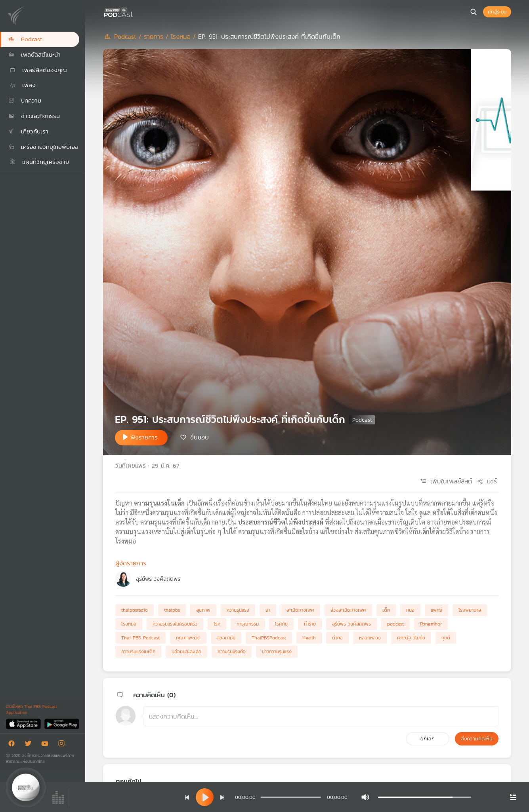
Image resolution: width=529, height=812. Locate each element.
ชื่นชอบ (200, 437)
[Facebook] (13, 745)
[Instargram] (63, 745)
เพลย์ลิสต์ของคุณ (38, 70)
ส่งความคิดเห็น (477, 739)
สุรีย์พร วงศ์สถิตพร (158, 579)
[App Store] (24, 724)
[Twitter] (30, 745)
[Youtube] (47, 745)
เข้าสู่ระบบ (497, 12)
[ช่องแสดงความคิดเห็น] (321, 716)
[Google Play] (62, 724)
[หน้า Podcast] (135, 11)
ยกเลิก (428, 739)
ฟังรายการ (144, 437)
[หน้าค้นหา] (474, 12)
